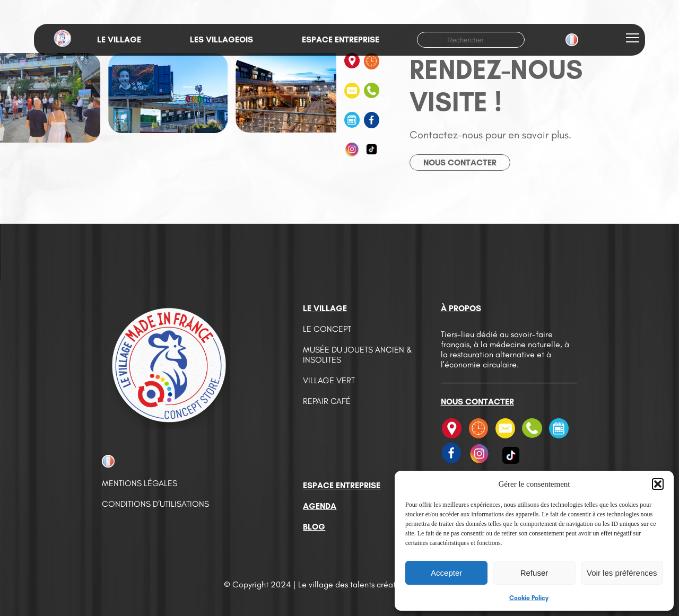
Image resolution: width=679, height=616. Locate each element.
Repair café (327, 401)
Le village (119, 39)
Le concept (327, 329)
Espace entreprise (341, 39)
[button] (658, 484)
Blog (314, 527)
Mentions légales (140, 483)
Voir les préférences (622, 573)
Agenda (320, 506)
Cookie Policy (529, 598)
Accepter (446, 573)
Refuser (534, 573)
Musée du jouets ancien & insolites (358, 355)
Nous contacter (460, 162)
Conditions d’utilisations (155, 504)
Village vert (329, 380)
